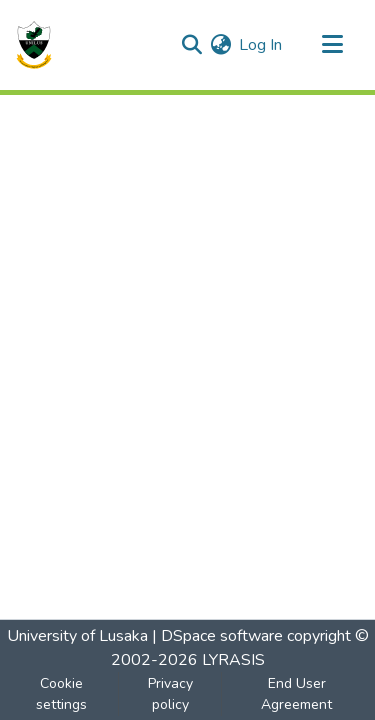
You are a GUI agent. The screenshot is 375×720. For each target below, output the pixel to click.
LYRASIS (233, 660)
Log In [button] (261, 45)
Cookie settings (61, 694)
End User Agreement (296, 694)
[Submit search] (191, 45)
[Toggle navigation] (332, 45)
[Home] (34, 45)
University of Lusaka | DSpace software (145, 636)
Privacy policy (170, 694)
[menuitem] (220, 45)
